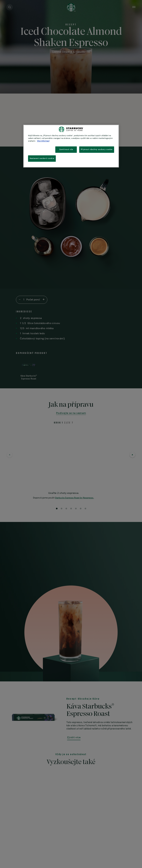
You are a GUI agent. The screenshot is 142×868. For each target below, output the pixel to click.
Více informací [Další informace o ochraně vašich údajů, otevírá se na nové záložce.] (43, 141)
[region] (71, 146)
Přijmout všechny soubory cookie (97, 149)
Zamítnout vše (66, 149)
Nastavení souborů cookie (42, 158)
